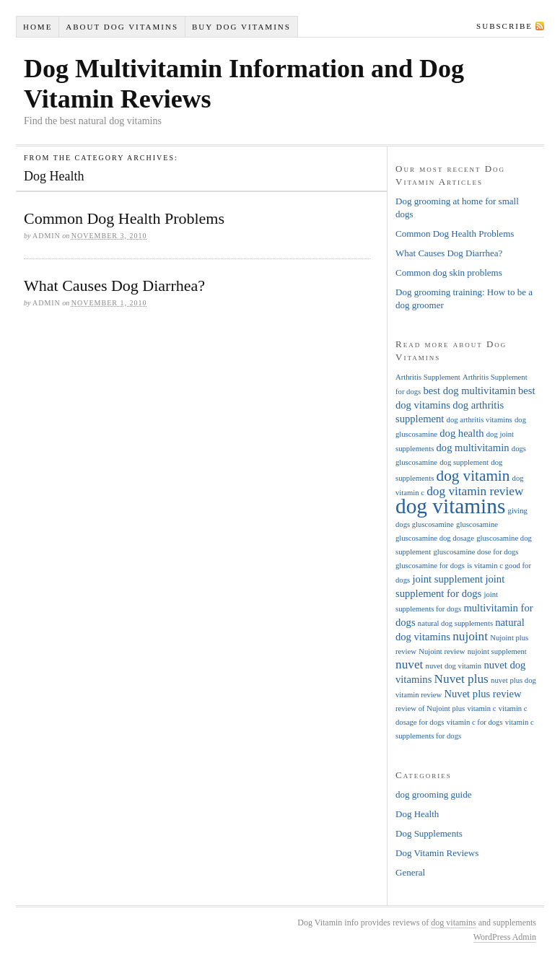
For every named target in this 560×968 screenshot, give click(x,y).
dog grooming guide (433, 794)
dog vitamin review (475, 491)
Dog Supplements (429, 833)
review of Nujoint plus (430, 708)
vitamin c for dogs (475, 722)
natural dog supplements (455, 623)
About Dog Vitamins (122, 27)
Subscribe (504, 26)
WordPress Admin (505, 937)
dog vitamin (473, 476)
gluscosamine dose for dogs (476, 552)
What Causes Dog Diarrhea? (114, 285)
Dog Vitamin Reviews (437, 853)
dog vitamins (450, 506)
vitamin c (481, 708)
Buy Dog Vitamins (241, 27)
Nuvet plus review (482, 694)
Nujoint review (442, 651)
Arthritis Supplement (428, 377)
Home (38, 27)
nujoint (470, 636)
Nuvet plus (461, 679)
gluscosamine (477, 524)
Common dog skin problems (449, 272)
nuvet (409, 664)
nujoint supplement (497, 651)
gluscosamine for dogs (430, 566)
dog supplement (464, 462)
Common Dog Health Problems (124, 218)
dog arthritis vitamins (480, 420)
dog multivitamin (473, 448)
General (410, 872)
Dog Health (417, 814)
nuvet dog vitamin (454, 666)
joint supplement (447, 579)
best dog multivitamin (469, 391)
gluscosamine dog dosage (435, 538)
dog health (461, 433)
